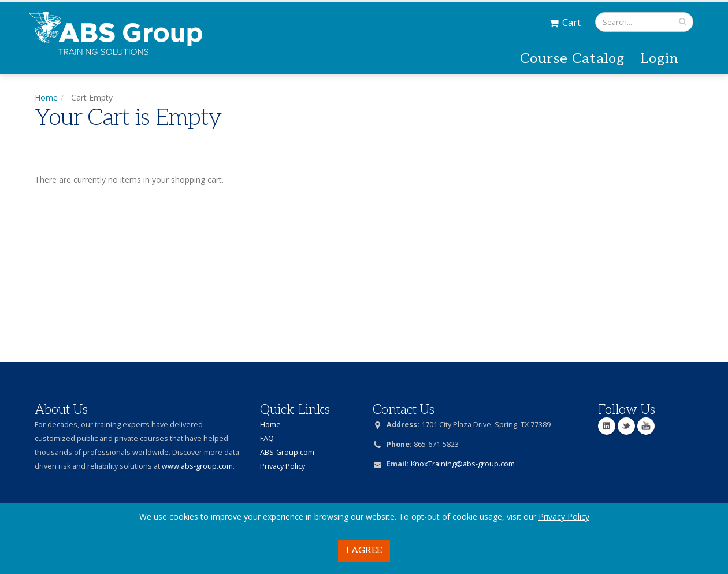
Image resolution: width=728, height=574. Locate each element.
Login (660, 59)
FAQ (267, 438)
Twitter (626, 426)
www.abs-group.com (197, 466)
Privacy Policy (564, 516)
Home (46, 97)
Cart (565, 22)
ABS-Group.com (287, 452)
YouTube (646, 426)
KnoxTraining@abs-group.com (463, 464)
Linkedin (607, 426)
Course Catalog (572, 59)
